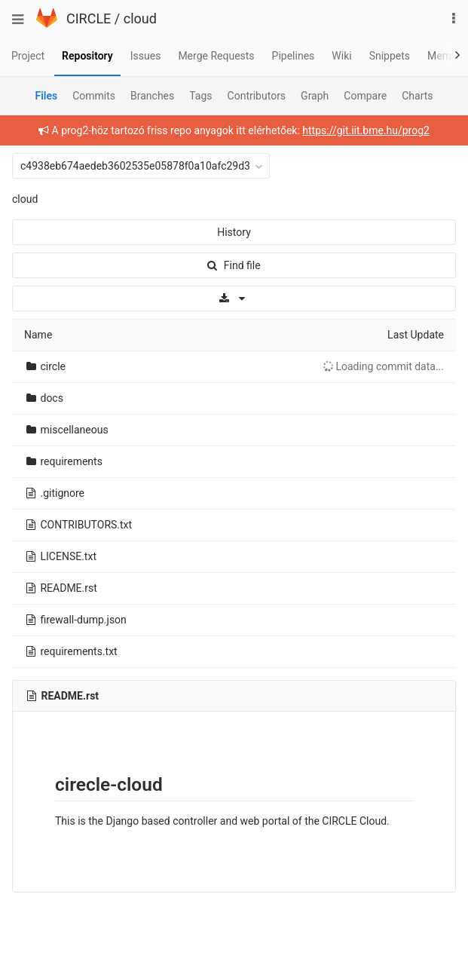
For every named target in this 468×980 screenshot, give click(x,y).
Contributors (257, 96)
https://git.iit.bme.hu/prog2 (366, 130)
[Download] (234, 299)
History (234, 232)
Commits (94, 96)
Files (46, 96)
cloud (140, 18)
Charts (417, 96)
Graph (315, 96)
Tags (200, 96)
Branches (152, 96)
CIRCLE (89, 18)
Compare (365, 96)
